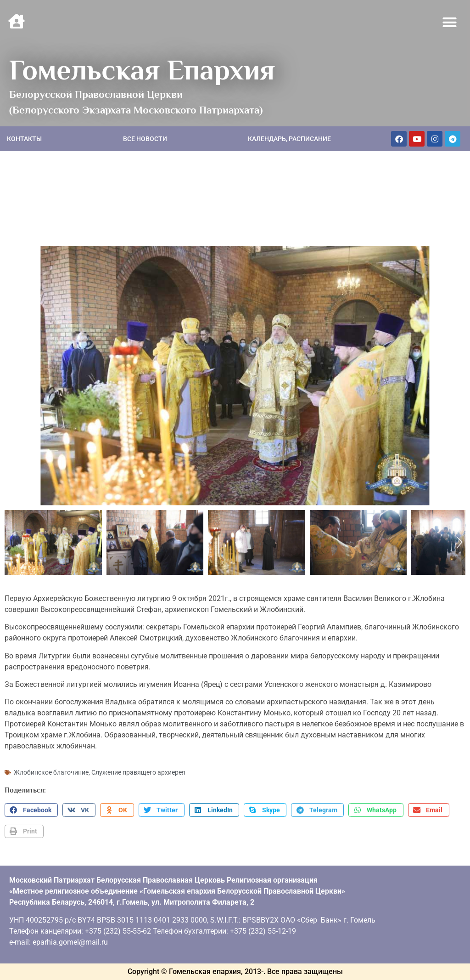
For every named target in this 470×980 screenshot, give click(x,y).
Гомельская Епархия (142, 70)
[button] (450, 23)
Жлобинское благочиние (51, 772)
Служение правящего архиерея (138, 772)
